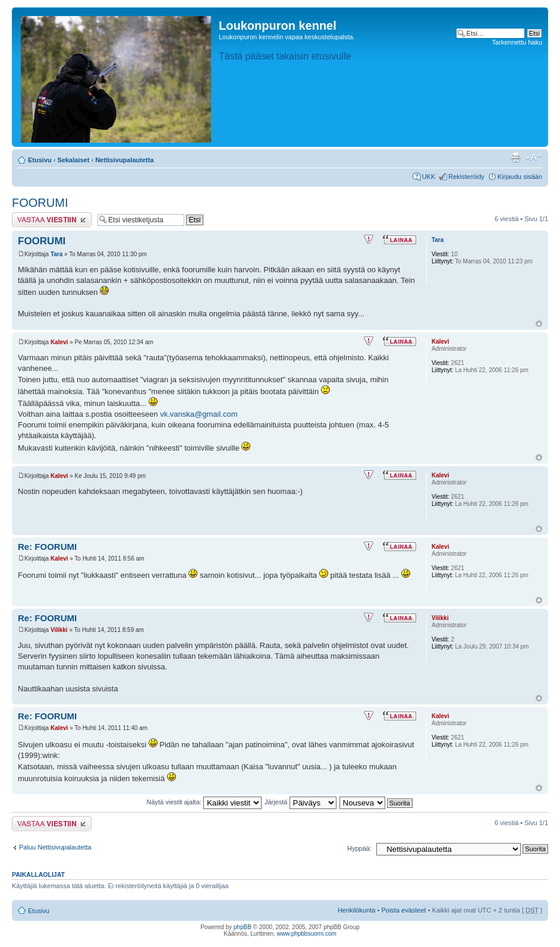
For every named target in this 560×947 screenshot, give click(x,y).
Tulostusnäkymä (515, 158)
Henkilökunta (357, 910)
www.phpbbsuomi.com (307, 934)
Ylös (539, 324)
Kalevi (59, 342)
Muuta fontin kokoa (534, 158)
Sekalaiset (74, 160)
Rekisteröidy (466, 177)
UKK (429, 177)
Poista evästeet (403, 910)
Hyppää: (359, 848)
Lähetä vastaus (52, 220)
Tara (56, 254)
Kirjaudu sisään (520, 177)
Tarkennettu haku (517, 42)
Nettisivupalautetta (124, 160)
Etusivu (40, 160)
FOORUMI (40, 203)
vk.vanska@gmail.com (199, 414)
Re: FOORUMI (47, 547)
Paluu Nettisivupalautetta (55, 847)
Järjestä (301, 802)
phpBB (243, 927)
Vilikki (59, 630)
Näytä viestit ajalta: (204, 802)
